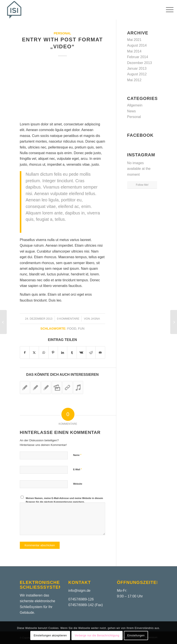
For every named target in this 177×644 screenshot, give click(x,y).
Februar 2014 (138, 57)
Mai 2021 (134, 40)
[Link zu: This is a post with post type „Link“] (67, 388)
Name (77, 455)
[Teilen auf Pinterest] (53, 352)
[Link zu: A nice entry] (46, 388)
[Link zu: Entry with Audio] (78, 388)
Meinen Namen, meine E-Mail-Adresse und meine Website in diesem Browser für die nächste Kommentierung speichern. (64, 500)
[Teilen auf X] (34, 352)
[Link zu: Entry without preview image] (25, 388)
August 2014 (137, 45)
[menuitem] (168, 10)
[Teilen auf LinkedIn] (62, 352)
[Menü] (168, 10)
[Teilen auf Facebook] (25, 352)
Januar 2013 (137, 68)
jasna (95, 319)
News (131, 111)
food (72, 329)
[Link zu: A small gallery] (57, 388)
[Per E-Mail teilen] (100, 352)
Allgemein (135, 105)
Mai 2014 (134, 51)
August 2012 (137, 74)
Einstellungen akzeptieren (50, 636)
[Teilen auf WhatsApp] (44, 352)
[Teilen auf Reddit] (91, 352)
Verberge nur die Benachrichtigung (97, 636)
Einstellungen (136, 636)
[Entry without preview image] (174, 322)
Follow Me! (142, 185)
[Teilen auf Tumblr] (72, 352)
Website (78, 484)
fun (81, 329)
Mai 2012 (134, 80)
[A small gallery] (3, 322)
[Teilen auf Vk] (81, 352)
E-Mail (78, 469)
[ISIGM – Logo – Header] (14, 10)
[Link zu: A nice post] (35, 388)
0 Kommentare (68, 319)
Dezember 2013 (140, 63)
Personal (62, 33)
